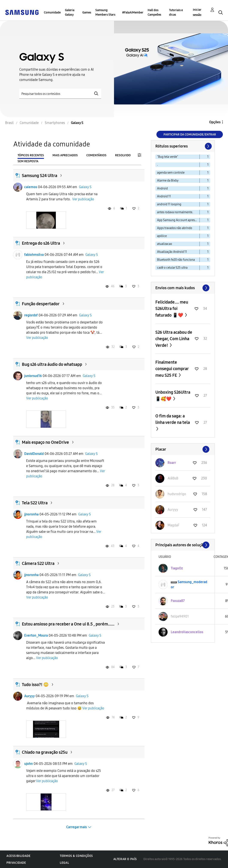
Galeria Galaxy (70, 12)
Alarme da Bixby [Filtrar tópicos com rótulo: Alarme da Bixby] (168, 181)
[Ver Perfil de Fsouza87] (178, 601)
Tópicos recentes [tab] (31, 155)
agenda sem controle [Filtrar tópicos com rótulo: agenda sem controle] (171, 173)
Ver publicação (83, 199)
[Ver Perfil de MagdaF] (173, 525)
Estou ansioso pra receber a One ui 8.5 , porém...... (68, 624)
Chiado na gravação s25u (45, 752)
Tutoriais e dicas (176, 12)
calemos (31, 187)
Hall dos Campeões (154, 12)
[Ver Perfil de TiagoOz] (177, 568)
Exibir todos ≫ (183, 288)
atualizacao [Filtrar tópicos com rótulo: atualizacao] (165, 244)
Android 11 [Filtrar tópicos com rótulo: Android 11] (164, 196)
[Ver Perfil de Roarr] (172, 463)
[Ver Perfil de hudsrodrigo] (177, 494)
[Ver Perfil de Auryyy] (173, 510)
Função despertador (41, 304)
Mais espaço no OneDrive (45, 442)
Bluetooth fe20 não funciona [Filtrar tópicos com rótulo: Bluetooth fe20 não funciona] (176, 260)
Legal (64, 863)
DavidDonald (34, 454)
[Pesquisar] (60, 94)
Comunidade (52, 13)
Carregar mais (76, 827)
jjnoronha (31, 514)
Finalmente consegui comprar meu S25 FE (172, 369)
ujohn (28, 764)
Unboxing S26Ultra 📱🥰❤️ (173, 395)
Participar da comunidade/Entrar (190, 135)
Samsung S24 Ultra (40, 176)
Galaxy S (85, 187)
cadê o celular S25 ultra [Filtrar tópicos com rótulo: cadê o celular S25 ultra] (172, 268)
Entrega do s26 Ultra (41, 243)
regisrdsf (31, 315)
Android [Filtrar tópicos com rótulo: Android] (162, 188)
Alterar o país (125, 859)
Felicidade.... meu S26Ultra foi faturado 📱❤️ (172, 309)
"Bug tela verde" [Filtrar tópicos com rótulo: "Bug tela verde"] (168, 157)
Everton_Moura (36, 635)
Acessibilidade (18, 856)
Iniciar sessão (197, 12)
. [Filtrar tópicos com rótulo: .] (157, 165)
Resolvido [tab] (123, 155)
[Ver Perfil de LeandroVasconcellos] (187, 632)
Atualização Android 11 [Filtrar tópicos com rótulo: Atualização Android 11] (172, 252)
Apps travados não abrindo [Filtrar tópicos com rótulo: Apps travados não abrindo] (175, 228)
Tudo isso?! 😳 (35, 685)
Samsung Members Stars (105, 12)
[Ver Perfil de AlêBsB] (173, 478)
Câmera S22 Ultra (38, 563)
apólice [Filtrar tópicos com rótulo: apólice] (162, 236)
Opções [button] (215, 122)
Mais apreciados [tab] (65, 155)
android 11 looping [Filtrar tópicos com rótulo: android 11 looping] (169, 204)
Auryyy (29, 696)
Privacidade (16, 863)
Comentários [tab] (96, 155)
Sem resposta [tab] (28, 161)
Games (87, 13)
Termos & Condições (76, 856)
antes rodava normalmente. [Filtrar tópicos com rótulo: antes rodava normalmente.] (175, 212)
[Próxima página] (208, 146)
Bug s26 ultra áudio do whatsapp (52, 364)
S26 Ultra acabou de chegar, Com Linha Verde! (174, 339)
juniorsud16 (33, 376)
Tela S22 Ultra (35, 503)
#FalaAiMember (133, 13)
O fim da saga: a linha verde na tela (173, 419)
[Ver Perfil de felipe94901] (180, 616)
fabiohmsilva (34, 255)
